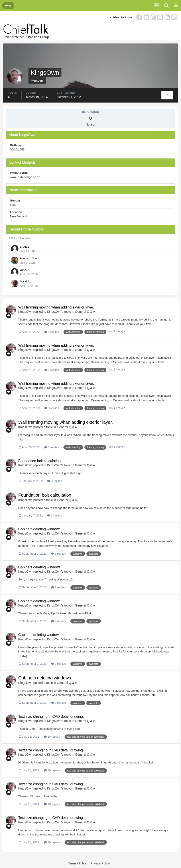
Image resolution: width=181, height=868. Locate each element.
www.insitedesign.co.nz (25, 177)
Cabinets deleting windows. (40, 529)
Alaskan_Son (28, 258)
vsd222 (24, 270)
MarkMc (25, 281)
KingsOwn (25, 312)
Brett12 (24, 247)
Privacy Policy (100, 863)
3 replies (52, 332)
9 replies (59, 554)
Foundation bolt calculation (39, 461)
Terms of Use (77, 863)
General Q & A (85, 312)
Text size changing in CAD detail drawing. (51, 717)
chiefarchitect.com (121, 17)
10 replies (52, 737)
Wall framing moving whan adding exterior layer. (56, 307)
